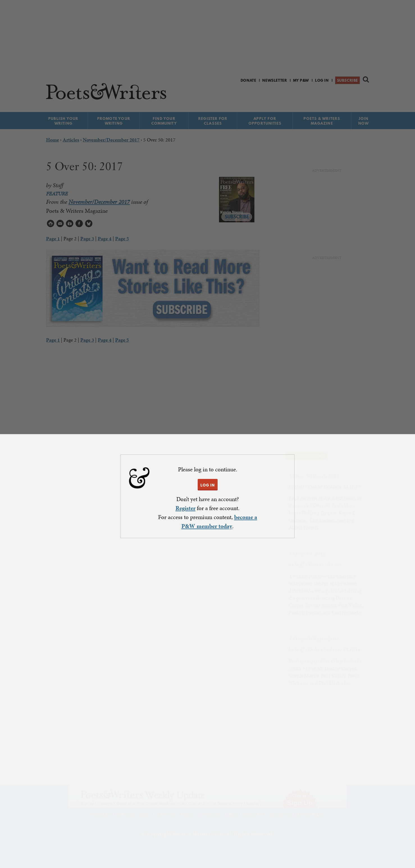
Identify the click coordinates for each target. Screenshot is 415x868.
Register (185, 508)
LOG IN (208, 485)
